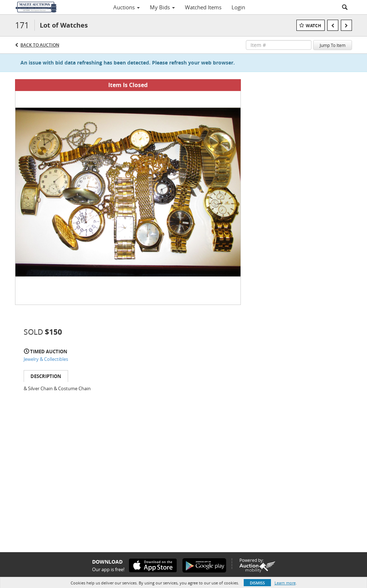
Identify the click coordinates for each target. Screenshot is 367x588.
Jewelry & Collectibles (46, 359)
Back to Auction (40, 45)
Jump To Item (333, 45)
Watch (313, 26)
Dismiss (257, 583)
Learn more (285, 583)
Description (46, 376)
